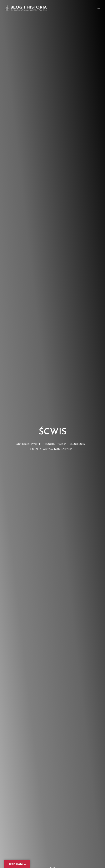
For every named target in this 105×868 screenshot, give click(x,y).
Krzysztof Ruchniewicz (47, 444)
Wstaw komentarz (57, 449)
